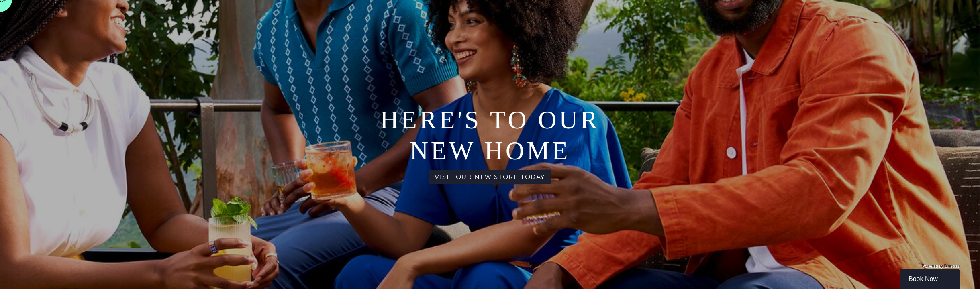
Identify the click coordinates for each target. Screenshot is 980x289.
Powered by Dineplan (941, 266)
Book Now (923, 279)
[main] (490, 144)
